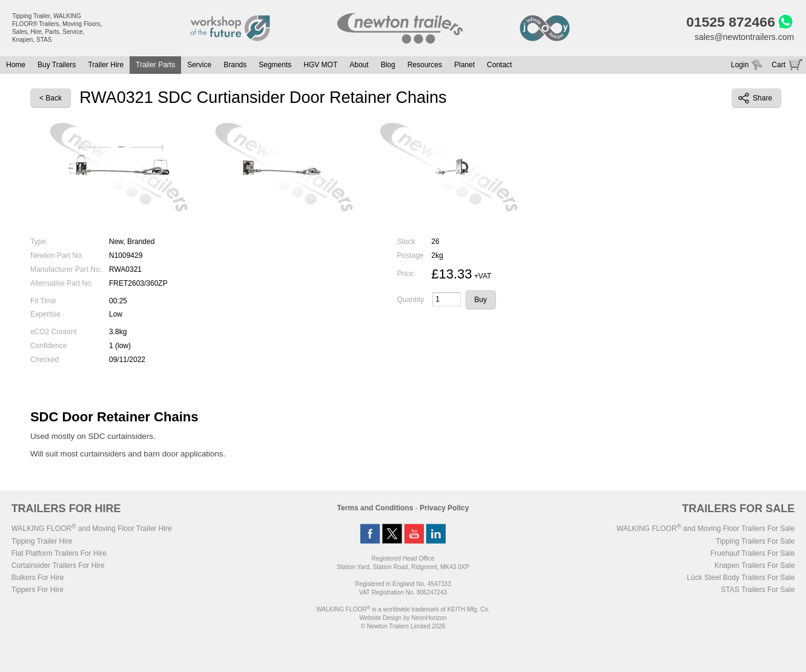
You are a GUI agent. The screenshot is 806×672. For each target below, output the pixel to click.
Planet (464, 65)
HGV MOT (320, 65)
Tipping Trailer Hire (42, 541)
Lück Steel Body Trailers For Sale (741, 578)
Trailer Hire (106, 65)
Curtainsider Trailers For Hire (58, 565)
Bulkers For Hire (38, 578)
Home (16, 65)
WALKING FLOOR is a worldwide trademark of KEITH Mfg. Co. (403, 609)
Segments (275, 65)
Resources (425, 65)
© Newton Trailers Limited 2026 (403, 626)
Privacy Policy (444, 508)
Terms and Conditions (375, 508)
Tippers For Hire (38, 590)
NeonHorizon (429, 618)
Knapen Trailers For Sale (755, 565)
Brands (235, 65)
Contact (499, 65)
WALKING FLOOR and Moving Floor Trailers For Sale (705, 529)
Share (755, 98)
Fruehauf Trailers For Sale (752, 553)
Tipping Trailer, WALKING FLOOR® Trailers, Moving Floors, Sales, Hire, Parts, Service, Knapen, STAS (57, 28)
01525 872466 (731, 22)
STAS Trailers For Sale (758, 590)
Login (740, 65)
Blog (388, 65)
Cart (778, 65)
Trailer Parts (155, 65)
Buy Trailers (57, 65)
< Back (51, 99)
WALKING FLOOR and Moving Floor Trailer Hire (92, 529)
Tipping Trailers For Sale (755, 541)
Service (199, 65)
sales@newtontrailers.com (744, 37)
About (359, 65)
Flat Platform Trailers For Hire (59, 553)
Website (380, 618)
